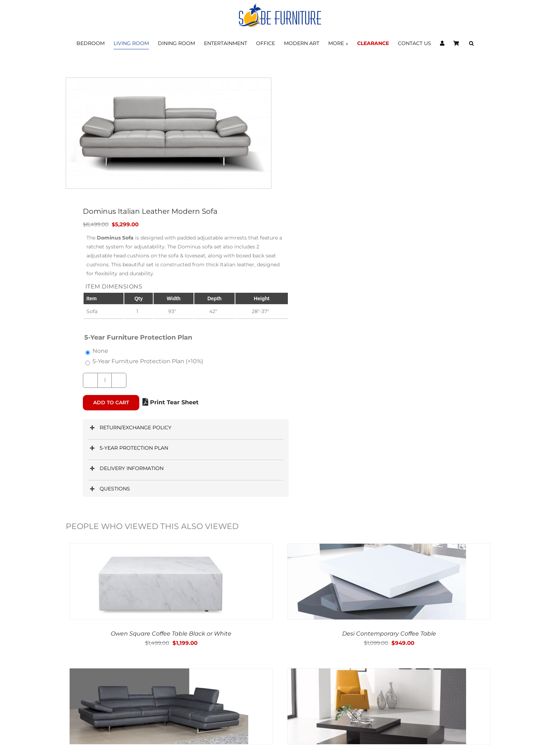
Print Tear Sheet (171, 402)
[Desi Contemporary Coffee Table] (377, 549)
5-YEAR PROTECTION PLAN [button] (128, 448)
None (100, 351)
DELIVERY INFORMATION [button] (126, 468)
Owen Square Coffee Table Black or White (171, 634)
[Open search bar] (471, 44)
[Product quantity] (105, 380)
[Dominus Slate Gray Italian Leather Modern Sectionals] (159, 673)
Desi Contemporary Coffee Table (389, 634)
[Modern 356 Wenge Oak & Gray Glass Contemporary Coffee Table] (377, 673)
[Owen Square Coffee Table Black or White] (159, 549)
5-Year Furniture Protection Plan (148, 361)
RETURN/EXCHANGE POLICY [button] (130, 428)
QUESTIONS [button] (109, 489)
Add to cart (111, 402)
